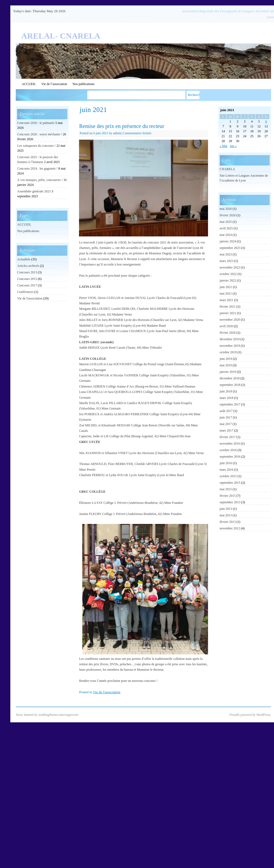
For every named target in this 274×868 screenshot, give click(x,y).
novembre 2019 (230, 346)
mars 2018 (226, 398)
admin (117, 133)
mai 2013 (226, 515)
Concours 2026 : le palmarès (36, 123)
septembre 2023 (230, 248)
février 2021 (228, 307)
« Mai (223, 146)
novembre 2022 (230, 267)
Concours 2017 (27, 285)
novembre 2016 (230, 444)
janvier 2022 (228, 280)
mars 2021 (226, 300)
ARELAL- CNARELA (61, 36)
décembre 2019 (230, 339)
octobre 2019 (228, 352)
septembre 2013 (230, 502)
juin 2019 (226, 359)
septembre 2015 (230, 483)
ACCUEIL (29, 84)
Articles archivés (28, 266)
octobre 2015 (228, 476)
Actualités (24, 259)
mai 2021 (226, 294)
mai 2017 (226, 424)
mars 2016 (226, 470)
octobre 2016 (228, 450)
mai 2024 (226, 235)
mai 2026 (226, 209)
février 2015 (228, 496)
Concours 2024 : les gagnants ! (37, 168)
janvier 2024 (228, 241)
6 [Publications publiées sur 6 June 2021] (266, 121)
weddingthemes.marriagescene (58, 715)
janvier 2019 (228, 372)
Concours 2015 (27, 279)
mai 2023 (226, 254)
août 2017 (226, 411)
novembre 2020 (230, 320)
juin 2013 (226, 509)
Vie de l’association (54, 84)
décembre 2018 (230, 378)
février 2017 (228, 437)
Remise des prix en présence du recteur (122, 126)
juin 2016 (226, 463)
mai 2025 (226, 222)
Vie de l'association (107, 692)
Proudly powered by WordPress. (250, 715)
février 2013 (228, 522)
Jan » (233, 146)
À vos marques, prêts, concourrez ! (40, 180)
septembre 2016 (230, 457)
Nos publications (84, 84)
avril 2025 (226, 228)
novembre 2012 (230, 528)
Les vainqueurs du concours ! (36, 146)
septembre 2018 (230, 385)
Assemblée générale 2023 (34, 191)
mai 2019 (226, 365)
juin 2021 (226, 287)
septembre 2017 (230, 404)
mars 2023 (226, 261)
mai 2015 (226, 489)
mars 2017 (226, 430)
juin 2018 (226, 391)
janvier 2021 (228, 313)
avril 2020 (226, 326)
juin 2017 (226, 417)
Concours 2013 (27, 272)
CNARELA (227, 169)
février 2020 (228, 333)
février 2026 (228, 215)
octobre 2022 (228, 274)
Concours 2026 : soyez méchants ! (40, 134)
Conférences (25, 292)
